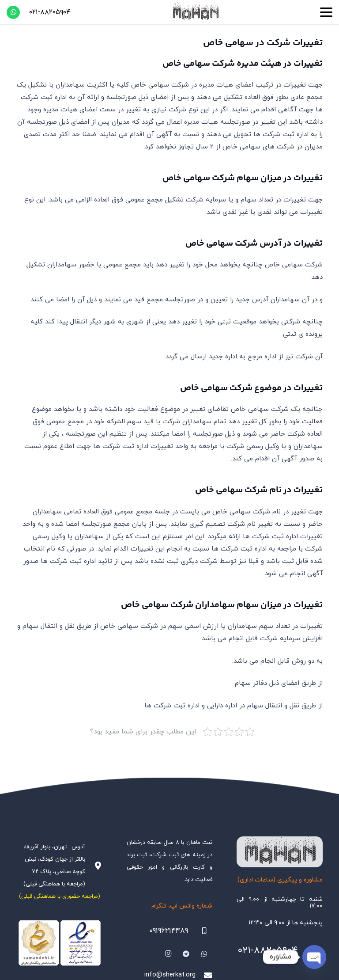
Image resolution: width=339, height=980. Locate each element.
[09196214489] (200, 931)
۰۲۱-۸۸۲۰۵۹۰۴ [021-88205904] (268, 951)
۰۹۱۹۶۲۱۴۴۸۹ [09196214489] (169, 931)
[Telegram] (186, 954)
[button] (326, 12)
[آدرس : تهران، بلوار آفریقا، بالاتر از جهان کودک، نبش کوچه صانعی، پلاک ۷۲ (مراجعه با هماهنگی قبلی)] (94, 866)
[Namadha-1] (60, 943)
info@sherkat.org (170, 975)
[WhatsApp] (13, 12)
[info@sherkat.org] (204, 975)
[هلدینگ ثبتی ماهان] (195, 12)
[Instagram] (169, 954)
